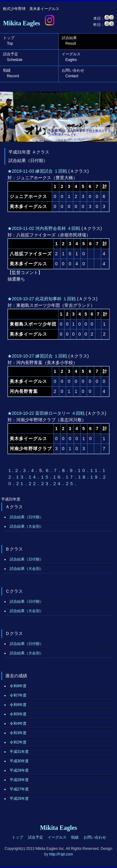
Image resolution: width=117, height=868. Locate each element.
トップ (9, 41)
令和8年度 (18, 686)
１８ (82, 477)
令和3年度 (18, 733)
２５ (70, 484)
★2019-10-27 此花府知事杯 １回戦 (42, 299)
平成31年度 (19, 752)
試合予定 (13, 57)
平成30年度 (19, 761)
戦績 (11, 73)
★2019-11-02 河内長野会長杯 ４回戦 (44, 228)
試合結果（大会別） (27, 526)
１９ (95, 477)
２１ (20, 484)
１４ (33, 477)
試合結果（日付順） (27, 517)
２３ (45, 484)
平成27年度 (19, 789)
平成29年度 (19, 770)
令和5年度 (18, 714)
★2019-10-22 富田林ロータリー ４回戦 (46, 413)
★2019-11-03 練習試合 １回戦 (37, 171)
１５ (45, 477)
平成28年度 (19, 780)
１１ (95, 470)
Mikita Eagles (22, 23)
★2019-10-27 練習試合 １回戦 (37, 356)
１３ (20, 477)
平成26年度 (19, 799)
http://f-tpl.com (61, 854)
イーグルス (71, 57)
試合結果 (69, 41)
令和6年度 (18, 705)
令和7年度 (18, 695)
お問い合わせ (73, 73)
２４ (57, 484)
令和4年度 (18, 723)
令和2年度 (18, 742)
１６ (57, 477)
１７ (70, 477)
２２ (33, 484)
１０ (82, 470)
